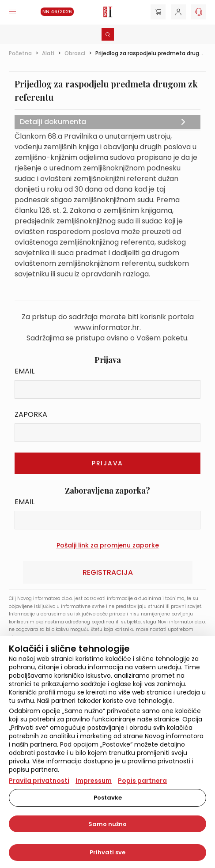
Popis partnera (142, 781)
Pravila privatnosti (39, 781)
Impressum (94, 781)
